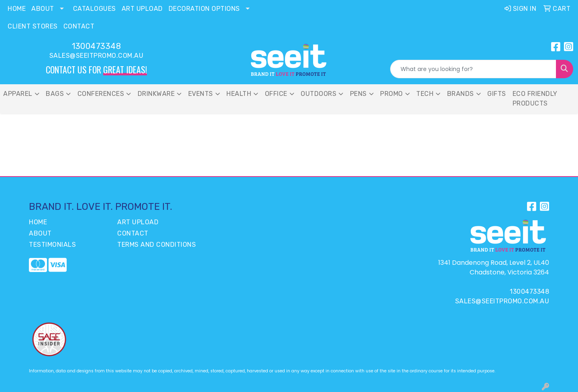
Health (239, 94)
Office (276, 94)
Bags (55, 94)
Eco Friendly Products (535, 99)
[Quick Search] (473, 69)
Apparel (18, 94)
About (43, 9)
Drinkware (156, 94)
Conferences (101, 94)
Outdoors (319, 94)
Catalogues (95, 9)
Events (201, 94)
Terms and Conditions (157, 245)
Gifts (497, 94)
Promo (392, 94)
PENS (358, 94)
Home (17, 9)
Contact (79, 26)
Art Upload (142, 9)
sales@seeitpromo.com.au (97, 56)
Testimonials (52, 245)
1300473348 (96, 46)
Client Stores (33, 26)
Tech (425, 94)
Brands (461, 94)
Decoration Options (204, 9)
